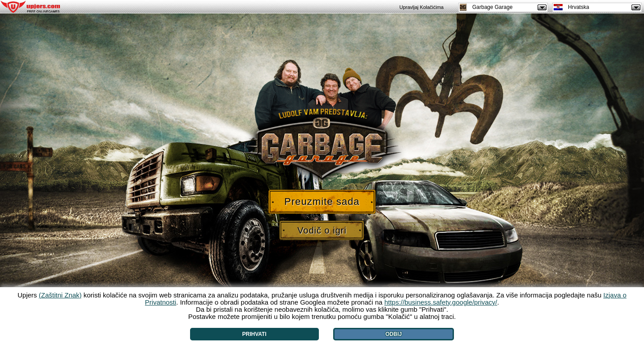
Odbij (394, 334)
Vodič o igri (322, 230)
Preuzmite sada (322, 202)
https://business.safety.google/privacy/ (441, 302)
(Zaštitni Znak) (60, 295)
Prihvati (254, 334)
